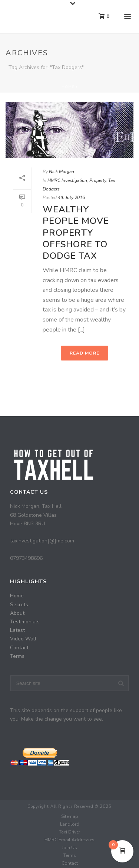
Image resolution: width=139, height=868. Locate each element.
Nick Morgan (62, 172)
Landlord (70, 824)
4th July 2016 (71, 198)
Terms (17, 656)
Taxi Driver (69, 832)
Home (68, 87)
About (17, 613)
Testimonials (25, 622)
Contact (19, 648)
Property (98, 180)
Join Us (69, 848)
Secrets (19, 605)
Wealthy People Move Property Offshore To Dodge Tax (76, 233)
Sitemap (70, 816)
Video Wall (23, 639)
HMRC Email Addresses (69, 840)
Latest (17, 630)
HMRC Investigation (67, 180)
